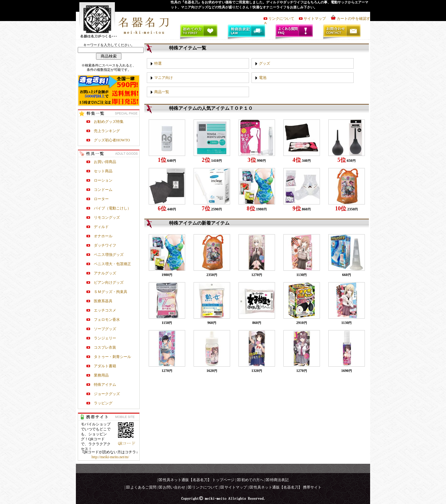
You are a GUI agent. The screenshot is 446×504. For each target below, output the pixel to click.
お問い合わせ (174, 487)
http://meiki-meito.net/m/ (110, 457)
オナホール (103, 236)
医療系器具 (103, 301)
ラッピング (103, 403)
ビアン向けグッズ (109, 282)
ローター (101, 199)
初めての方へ (252, 480)
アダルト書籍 (105, 366)
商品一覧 (162, 92)
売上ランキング (107, 131)
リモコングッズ (107, 218)
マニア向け (164, 78)
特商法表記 (279, 480)
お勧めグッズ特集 (109, 122)
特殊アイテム (105, 385)
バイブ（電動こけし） (112, 208)
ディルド (101, 227)
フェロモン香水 (107, 320)
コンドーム (103, 190)
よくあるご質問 (143, 487)
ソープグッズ (105, 329)
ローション (103, 180)
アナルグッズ (105, 273)
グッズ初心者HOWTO (112, 140)
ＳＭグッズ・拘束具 (111, 292)
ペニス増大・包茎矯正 (112, 264)
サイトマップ (317, 19)
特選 (158, 63)
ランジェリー (105, 338)
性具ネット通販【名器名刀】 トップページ (199, 480)
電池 (263, 78)
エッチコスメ (105, 310)
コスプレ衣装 (105, 347)
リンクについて (283, 19)
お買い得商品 (105, 162)
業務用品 (101, 375)
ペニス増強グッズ (109, 255)
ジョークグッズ (107, 394)
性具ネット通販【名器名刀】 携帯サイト (288, 487)
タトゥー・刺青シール (112, 357)
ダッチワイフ (105, 245)
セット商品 (103, 171)
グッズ (265, 63)
